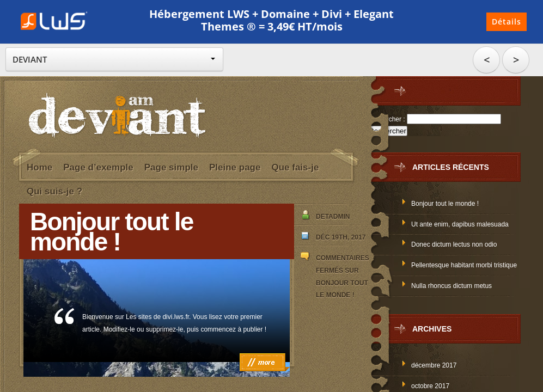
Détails (507, 22)
